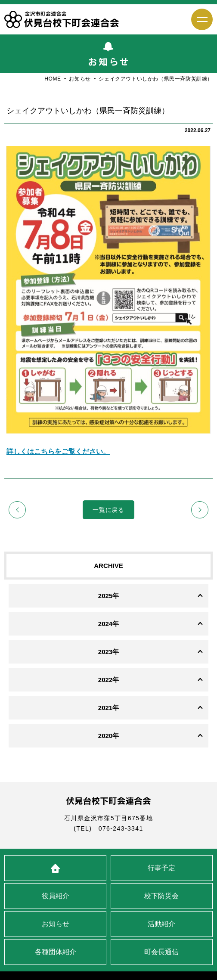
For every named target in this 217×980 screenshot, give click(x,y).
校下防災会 (161, 896)
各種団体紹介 (56, 952)
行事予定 (161, 868)
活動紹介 (161, 924)
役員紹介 (56, 896)
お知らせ (56, 924)
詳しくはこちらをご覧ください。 (58, 451)
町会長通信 (161, 952)
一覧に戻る (108, 510)
